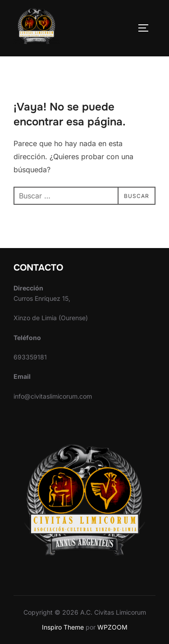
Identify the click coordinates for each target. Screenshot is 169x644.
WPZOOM (112, 627)
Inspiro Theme (63, 627)
